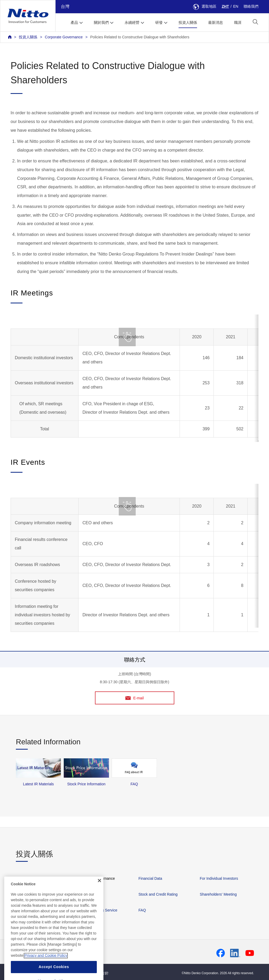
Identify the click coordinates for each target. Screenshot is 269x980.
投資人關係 (188, 22)
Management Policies (34, 878)
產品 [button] (74, 22)
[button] (255, 22)
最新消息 (216, 22)
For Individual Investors (219, 878)
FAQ (142, 910)
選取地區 (205, 6)
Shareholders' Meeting (218, 894)
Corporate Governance (64, 37)
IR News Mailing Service (97, 910)
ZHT (225, 6)
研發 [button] (159, 22)
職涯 (238, 22)
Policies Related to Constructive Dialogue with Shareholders (140, 37)
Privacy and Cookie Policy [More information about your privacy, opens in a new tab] (46, 969)
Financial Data (151, 878)
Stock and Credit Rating (158, 894)
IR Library (85, 894)
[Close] (99, 894)
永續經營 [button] (132, 22)
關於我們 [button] (101, 22)
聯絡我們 (251, 6)
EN (236, 6)
